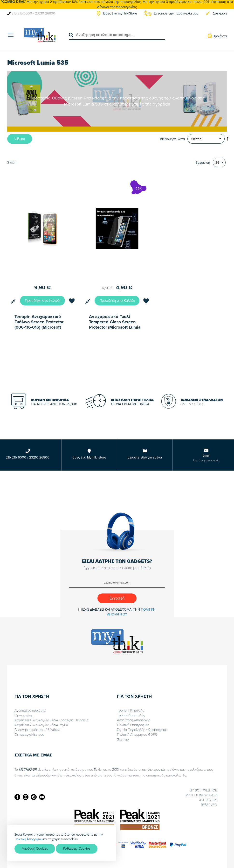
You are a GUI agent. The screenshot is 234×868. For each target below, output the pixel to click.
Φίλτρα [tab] (20, 139)
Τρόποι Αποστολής (131, 715)
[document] (62, 843)
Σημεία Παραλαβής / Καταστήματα (142, 730)
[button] (71, 302)
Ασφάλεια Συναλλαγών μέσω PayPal (41, 725)
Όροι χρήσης (24, 715)
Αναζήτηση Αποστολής (134, 720)
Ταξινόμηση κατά (172, 139)
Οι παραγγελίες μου (29, 735)
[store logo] (40, 35)
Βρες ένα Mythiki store (89, 457)
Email (206, 455)
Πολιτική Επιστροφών (133, 725)
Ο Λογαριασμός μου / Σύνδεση (37, 730)
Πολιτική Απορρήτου (28, 839)
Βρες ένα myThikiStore (120, 13)
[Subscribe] (117, 598)
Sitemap (123, 739)
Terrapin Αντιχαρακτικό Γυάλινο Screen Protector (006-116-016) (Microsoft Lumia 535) (39, 322)
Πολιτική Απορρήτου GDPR (137, 735)
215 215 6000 (22, 13)
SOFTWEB (202, 790)
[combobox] (117, 35)
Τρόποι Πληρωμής (131, 710)
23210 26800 (45, 13)
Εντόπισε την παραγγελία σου (176, 13)
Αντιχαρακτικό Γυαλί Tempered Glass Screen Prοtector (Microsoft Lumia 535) (115, 322)
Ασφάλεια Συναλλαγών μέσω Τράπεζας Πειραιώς (51, 720)
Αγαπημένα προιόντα (30, 710)
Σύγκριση (220, 13)
